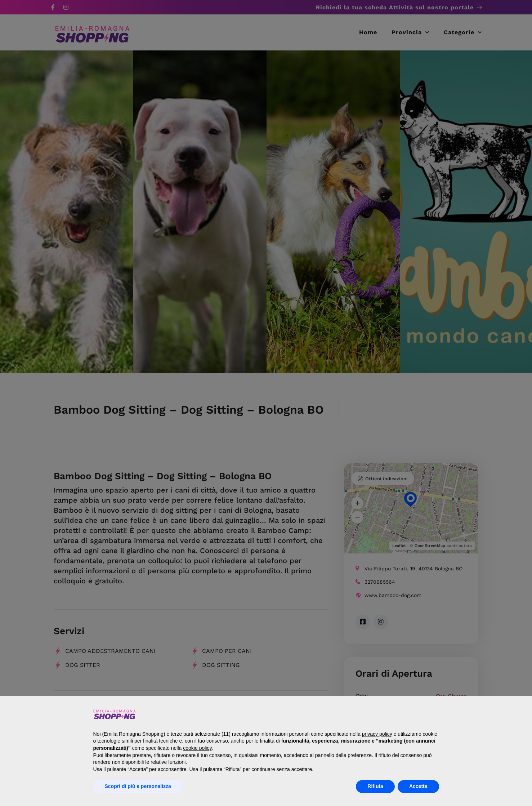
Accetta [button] (418, 786)
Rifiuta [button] (375, 786)
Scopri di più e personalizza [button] (138, 786)
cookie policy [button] (197, 748)
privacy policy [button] (377, 734)
